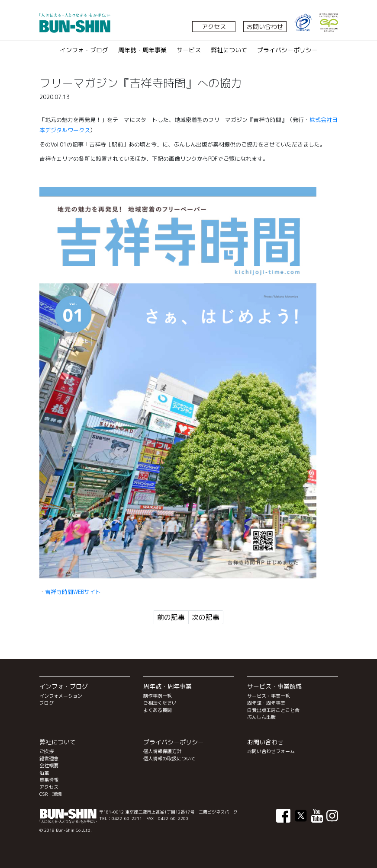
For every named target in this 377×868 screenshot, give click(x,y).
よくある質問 (158, 710)
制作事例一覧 (158, 696)
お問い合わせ (265, 27)
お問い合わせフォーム (271, 751)
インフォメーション (61, 696)
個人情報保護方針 (162, 751)
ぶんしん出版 (261, 717)
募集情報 (49, 780)
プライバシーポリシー (287, 50)
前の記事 (171, 617)
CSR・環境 (51, 794)
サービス (189, 50)
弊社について (229, 50)
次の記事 (206, 617)
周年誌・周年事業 (142, 50)
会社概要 (49, 766)
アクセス (214, 27)
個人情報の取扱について (169, 759)
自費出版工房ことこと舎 (273, 710)
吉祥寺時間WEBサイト (73, 592)
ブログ (47, 703)
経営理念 (49, 759)
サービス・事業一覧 (269, 696)
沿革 (44, 773)
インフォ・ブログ (84, 50)
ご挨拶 (47, 751)
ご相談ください (160, 703)
